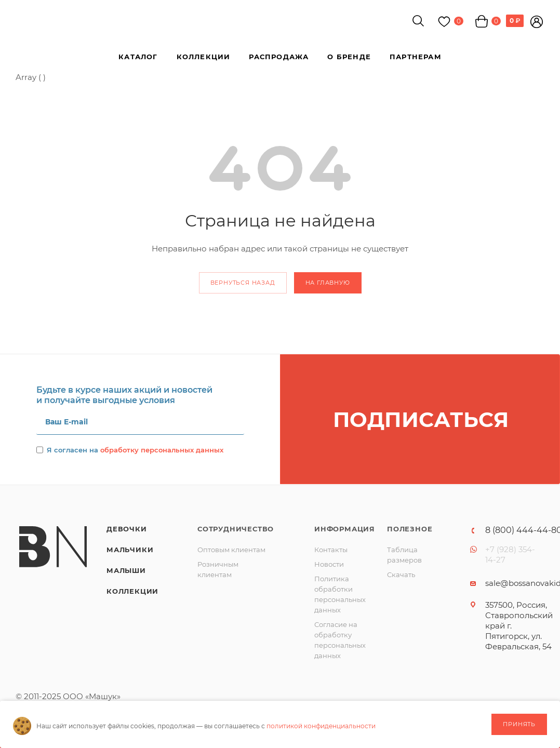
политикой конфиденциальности (321, 726)
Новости (329, 564)
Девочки (127, 529)
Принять (519, 724)
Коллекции (132, 591)
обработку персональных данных (162, 450)
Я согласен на (135, 450)
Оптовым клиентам (231, 550)
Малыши (126, 570)
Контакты (331, 550)
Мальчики (130, 550)
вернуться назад (243, 283)
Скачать (401, 575)
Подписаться (421, 419)
